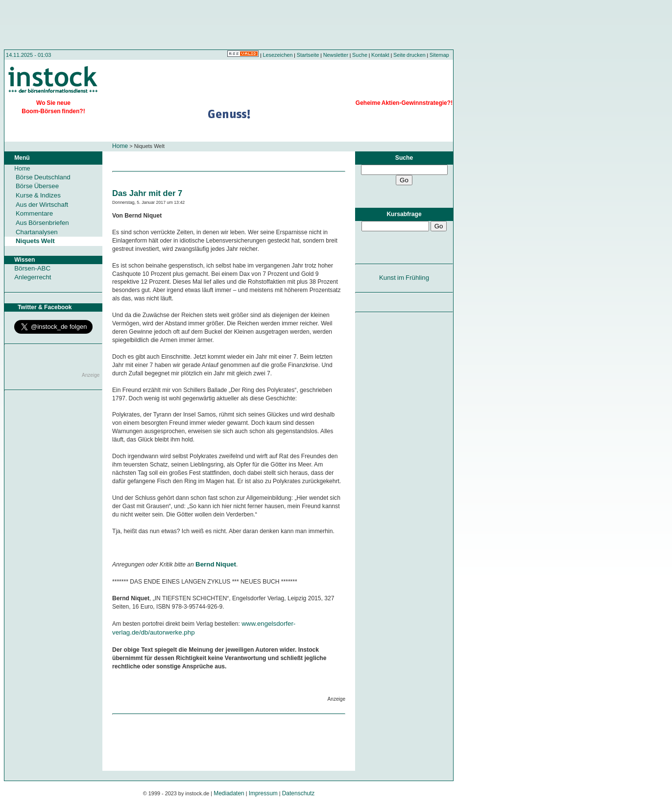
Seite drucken (409, 55)
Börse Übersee (37, 186)
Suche (360, 55)
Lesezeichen (278, 55)
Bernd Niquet (216, 564)
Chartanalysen (37, 232)
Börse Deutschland (43, 177)
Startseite (308, 55)
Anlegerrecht (33, 277)
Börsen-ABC (32, 268)
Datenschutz (299, 793)
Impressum (263, 793)
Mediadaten (229, 793)
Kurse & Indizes (38, 195)
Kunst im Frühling (404, 278)
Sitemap (439, 55)
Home (120, 146)
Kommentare (34, 213)
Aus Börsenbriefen (42, 223)
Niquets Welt (35, 241)
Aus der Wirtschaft (42, 205)
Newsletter (336, 55)
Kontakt (380, 55)
